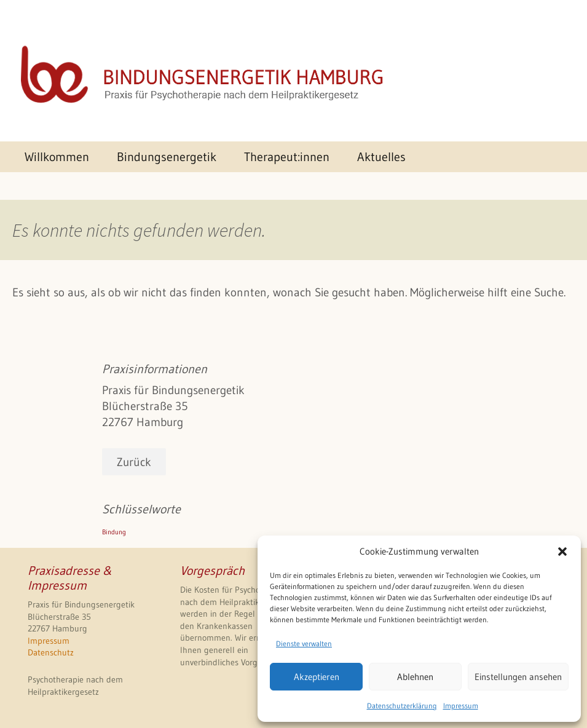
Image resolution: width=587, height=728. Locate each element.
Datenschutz (51, 652)
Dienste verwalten (304, 643)
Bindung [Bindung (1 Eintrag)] (114, 532)
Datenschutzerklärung (402, 706)
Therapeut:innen (287, 156)
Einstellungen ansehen (518, 677)
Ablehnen (415, 677)
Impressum (461, 706)
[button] (562, 552)
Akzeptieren (317, 677)
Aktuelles (381, 156)
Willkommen (57, 156)
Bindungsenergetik (167, 156)
